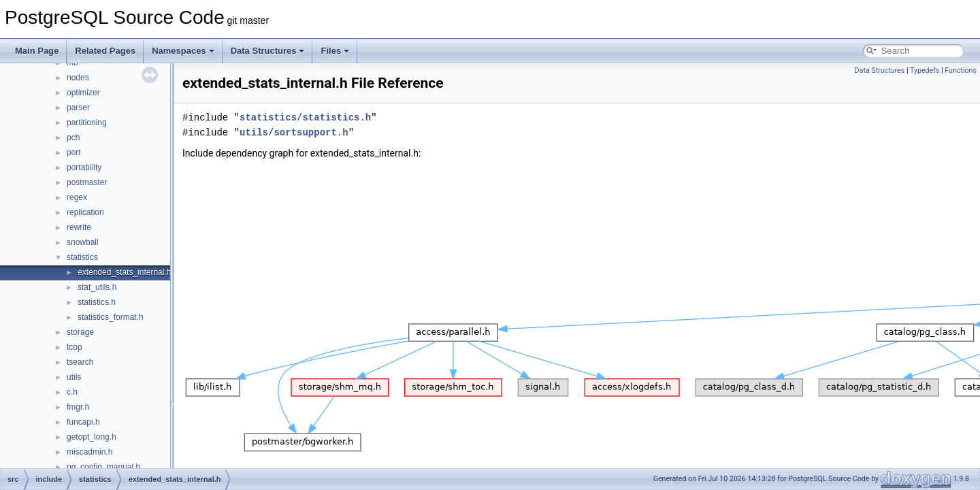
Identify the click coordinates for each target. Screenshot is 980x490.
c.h (72, 392)
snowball (83, 242)
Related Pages (105, 51)
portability (84, 167)
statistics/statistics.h (305, 117)
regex (77, 197)
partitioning (87, 122)
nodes (78, 78)
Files (335, 51)
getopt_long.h (92, 437)
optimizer (83, 93)
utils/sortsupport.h (294, 132)
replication (85, 212)
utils (74, 377)
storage (80, 332)
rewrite (79, 227)
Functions (961, 70)
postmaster (87, 182)
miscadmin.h (89, 452)
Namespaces (183, 51)
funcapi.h (83, 422)
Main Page (37, 51)
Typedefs (925, 70)
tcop (75, 347)
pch (73, 137)
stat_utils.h (97, 287)
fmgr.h (78, 407)
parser (78, 108)
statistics (82, 257)
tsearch (80, 362)
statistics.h (97, 302)
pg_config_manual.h (103, 467)
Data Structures (268, 51)
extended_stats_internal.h (124, 272)
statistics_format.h (111, 317)
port (74, 152)
